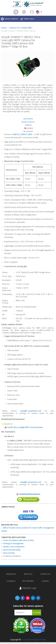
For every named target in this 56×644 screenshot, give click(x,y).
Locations (11, 581)
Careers (45, 581)
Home (4, 28)
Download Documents (28, 494)
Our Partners (28, 581)
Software (28, 125)
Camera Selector (10, 19)
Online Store (27, 19)
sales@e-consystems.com (31, 411)
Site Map (42, 640)
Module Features (28, 122)
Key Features (28, 119)
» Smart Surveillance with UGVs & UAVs (18, 540)
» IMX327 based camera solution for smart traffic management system (28, 529)
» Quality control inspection (13, 547)
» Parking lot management (12, 544)
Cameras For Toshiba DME (20, 28)
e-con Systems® (28, 640)
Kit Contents (28, 131)
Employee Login (28, 588)
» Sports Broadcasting (11, 550)
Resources (11, 574)
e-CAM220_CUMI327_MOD (22, 134)
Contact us (45, 574)
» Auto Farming (8, 553)
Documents (28, 128)
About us (28, 574)
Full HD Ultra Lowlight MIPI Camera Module (23, 427)
